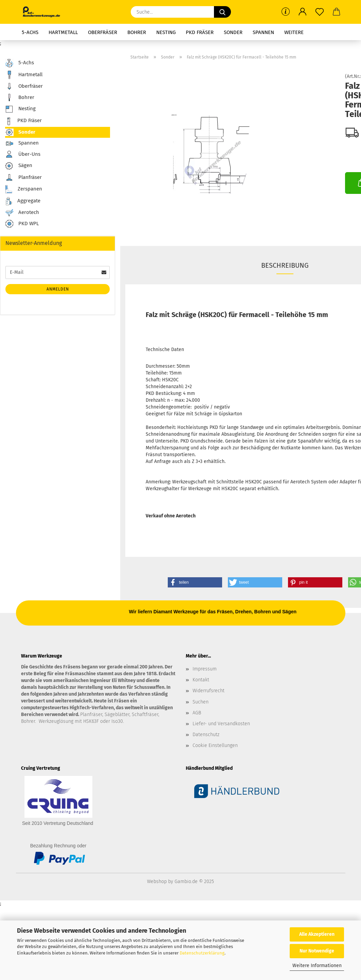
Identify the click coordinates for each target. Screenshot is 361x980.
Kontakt (201, 680)
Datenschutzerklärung (202, 953)
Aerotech (22, 213)
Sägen (19, 166)
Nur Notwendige (317, 951)
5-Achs (30, 32)
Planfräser (23, 178)
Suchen (201, 702)
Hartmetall (63, 32)
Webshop (157, 882)
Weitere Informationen (317, 966)
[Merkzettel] (320, 12)
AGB (197, 713)
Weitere (294, 32)
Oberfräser (103, 32)
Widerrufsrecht (209, 691)
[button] (303, 12)
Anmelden (58, 289)
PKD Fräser (200, 32)
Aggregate (23, 201)
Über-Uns (23, 154)
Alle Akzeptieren (317, 934)
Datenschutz (206, 735)
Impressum (205, 669)
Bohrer (137, 32)
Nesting (166, 32)
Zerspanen (24, 189)
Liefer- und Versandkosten (221, 724)
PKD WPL (22, 224)
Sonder (233, 32)
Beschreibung (285, 265)
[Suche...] (222, 12)
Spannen (263, 32)
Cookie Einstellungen (215, 745)
